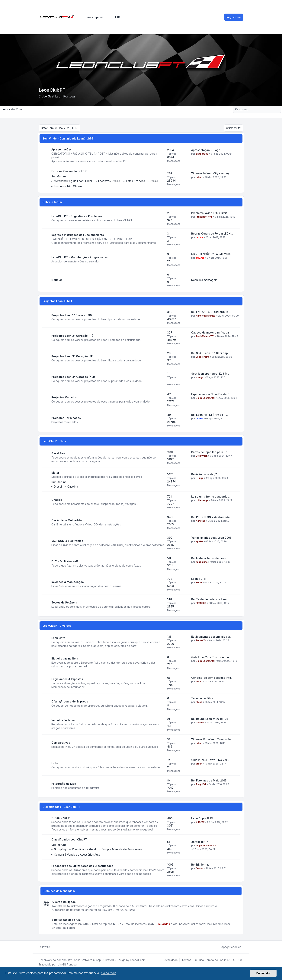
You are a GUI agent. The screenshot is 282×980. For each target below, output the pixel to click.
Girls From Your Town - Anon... (211, 657)
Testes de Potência (64, 602)
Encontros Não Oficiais (68, 186)
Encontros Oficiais (109, 181)
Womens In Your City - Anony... (211, 173)
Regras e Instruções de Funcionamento (78, 235)
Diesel (58, 487)
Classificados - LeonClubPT (61, 807)
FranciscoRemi (204, 217)
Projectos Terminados (66, 418)
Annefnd (200, 521)
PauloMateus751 (205, 336)
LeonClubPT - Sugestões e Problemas (77, 216)
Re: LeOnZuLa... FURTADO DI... (211, 312)
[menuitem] (93, 17)
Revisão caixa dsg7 (204, 474)
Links (55, 763)
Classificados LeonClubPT (69, 839)
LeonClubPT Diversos (57, 626)
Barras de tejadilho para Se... (210, 452)
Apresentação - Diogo (206, 150)
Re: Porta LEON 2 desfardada (210, 517)
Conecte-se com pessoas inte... (212, 678)
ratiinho (200, 723)
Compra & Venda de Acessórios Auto (77, 855)
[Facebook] (53, 947)
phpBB (66, 960)
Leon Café (58, 638)
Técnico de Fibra (202, 698)
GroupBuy (60, 849)
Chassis (57, 500)
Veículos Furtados (63, 720)
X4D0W (200, 822)
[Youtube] (59, 947)
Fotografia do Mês (64, 784)
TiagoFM (201, 784)
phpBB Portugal (67, 964)
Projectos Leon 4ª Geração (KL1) (73, 377)
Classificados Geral (84, 849)
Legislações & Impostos (67, 679)
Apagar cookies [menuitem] (229, 947)
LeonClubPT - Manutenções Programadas (80, 257)
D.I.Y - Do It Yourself (65, 561)
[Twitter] (56, 947)
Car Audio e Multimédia (67, 520)
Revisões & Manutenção (68, 582)
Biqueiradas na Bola (65, 658)
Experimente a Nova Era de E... (211, 394)
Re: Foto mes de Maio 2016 (209, 780)
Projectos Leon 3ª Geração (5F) (72, 356)
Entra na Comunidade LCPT (70, 171)
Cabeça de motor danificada (210, 332)
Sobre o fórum (52, 202)
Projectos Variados (64, 397)
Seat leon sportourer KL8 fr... (210, 374)
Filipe (199, 582)
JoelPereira (202, 357)
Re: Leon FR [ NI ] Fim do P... (210, 415)
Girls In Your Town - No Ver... (210, 760)
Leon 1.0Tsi (199, 579)
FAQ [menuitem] (115, 17)
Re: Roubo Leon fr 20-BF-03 (210, 719)
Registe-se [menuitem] (234, 17)
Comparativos (61, 743)
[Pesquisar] (271, 109)
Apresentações (62, 149)
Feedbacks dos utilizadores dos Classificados (82, 866)
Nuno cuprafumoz (206, 316)
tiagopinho (202, 562)
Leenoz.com (138, 960)
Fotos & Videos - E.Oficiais (142, 181)
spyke (199, 541)
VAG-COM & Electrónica (67, 541)
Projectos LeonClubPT (58, 301)
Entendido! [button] (263, 973)
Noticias (57, 280)
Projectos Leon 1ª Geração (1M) (72, 315)
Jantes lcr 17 (200, 842)
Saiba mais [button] (109, 973)
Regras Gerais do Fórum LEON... (212, 233)
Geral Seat (59, 453)
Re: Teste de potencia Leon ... (211, 599)
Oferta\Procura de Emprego (70, 701)
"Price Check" (61, 818)
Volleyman (202, 456)
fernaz (199, 868)
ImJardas (164, 924)
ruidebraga (202, 500)
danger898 (202, 154)
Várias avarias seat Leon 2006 (211, 538)
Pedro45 (201, 640)
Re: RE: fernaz (200, 865)
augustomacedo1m (206, 845)
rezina (199, 237)
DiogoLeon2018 (205, 398)
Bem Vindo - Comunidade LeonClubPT (68, 138)
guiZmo (200, 258)
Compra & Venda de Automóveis (122, 849)
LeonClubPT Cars (54, 441)
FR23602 (201, 603)
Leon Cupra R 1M (202, 818)
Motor (55, 473)
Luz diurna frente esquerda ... (211, 497)
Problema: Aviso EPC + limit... (210, 213)
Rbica (199, 702)
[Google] (62, 947)
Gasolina (73, 487)
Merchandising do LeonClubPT (73, 181)
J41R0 (199, 418)
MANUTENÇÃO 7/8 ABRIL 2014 (211, 254)
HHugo (200, 377)
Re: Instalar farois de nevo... (210, 558)
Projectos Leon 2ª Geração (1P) (72, 336)
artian (199, 177)
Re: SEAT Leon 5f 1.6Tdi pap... (211, 353)
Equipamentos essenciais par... (212, 637)
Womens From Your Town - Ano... (213, 739)
